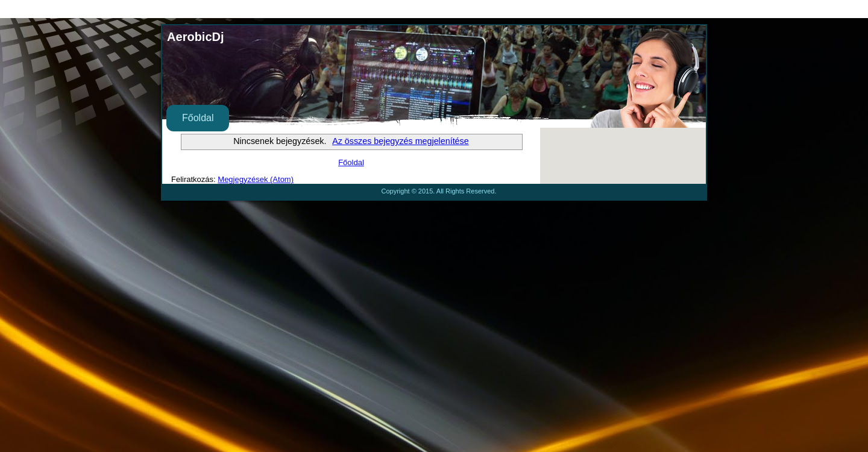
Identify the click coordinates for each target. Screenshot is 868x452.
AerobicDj (195, 37)
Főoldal (198, 118)
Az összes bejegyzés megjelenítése (401, 141)
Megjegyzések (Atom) (256, 179)
